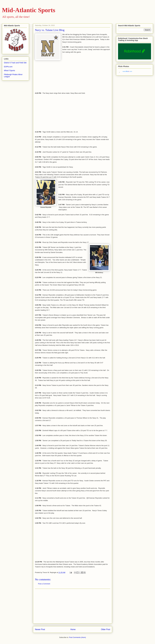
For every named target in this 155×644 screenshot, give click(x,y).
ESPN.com (8, 67)
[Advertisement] (73, 606)
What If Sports (9, 70)
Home (73, 629)
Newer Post (40, 629)
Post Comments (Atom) (77, 637)
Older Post (106, 629)
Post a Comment (44, 584)
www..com (127, 71)
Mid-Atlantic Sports (29, 10)
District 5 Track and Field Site (15, 63)
